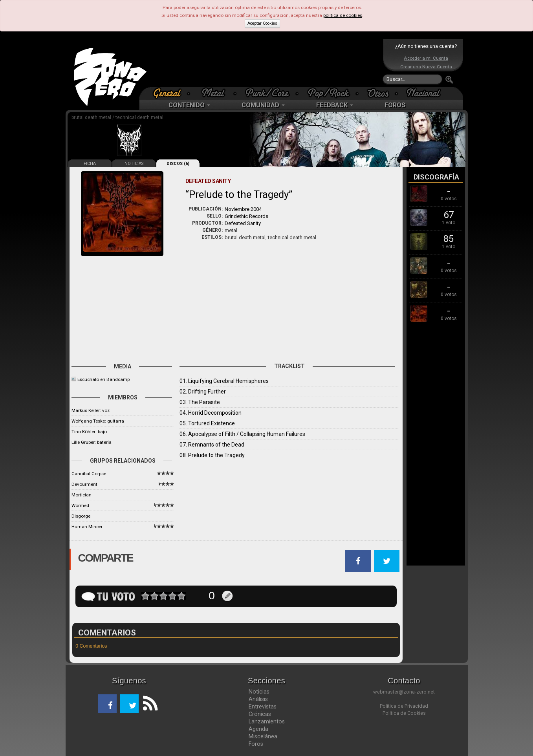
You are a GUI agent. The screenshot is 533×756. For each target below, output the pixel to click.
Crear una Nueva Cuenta (426, 67)
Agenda (258, 729)
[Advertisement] (265, 63)
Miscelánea (263, 736)
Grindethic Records (246, 216)
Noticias (259, 692)
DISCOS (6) (178, 164)
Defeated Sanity (243, 223)
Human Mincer (87, 527)
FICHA (90, 164)
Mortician (82, 495)
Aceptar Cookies (262, 23)
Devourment (84, 484)
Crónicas (260, 714)
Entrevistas (263, 707)
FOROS (395, 105)
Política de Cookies (404, 713)
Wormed (80, 505)
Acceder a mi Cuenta (426, 58)
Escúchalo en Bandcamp (103, 379)
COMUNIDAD (263, 105)
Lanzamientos (267, 721)
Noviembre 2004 (243, 209)
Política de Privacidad (404, 706)
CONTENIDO (189, 105)
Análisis (258, 699)
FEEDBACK (335, 105)
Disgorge (81, 516)
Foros (256, 744)
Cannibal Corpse (89, 474)
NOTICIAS (134, 164)
